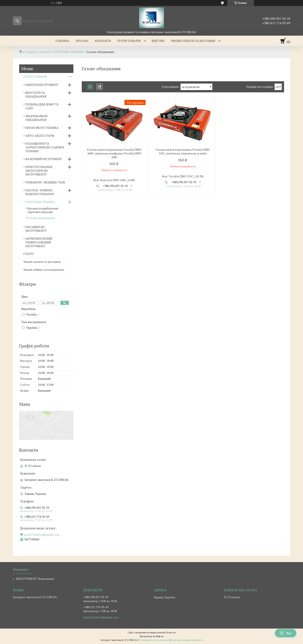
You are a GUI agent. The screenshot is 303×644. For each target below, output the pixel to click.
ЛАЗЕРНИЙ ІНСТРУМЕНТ (44, 159)
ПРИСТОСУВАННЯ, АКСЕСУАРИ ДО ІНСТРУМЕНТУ (39, 171)
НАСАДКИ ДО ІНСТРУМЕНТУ (36, 229)
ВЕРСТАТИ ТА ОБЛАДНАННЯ (36, 95)
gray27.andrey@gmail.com (42, 535)
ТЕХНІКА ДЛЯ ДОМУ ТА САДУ (42, 106)
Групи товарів (129, 41)
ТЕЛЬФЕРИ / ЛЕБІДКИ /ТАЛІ (45, 182)
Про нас (82, 41)
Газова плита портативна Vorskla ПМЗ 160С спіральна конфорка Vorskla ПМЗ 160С (114, 153)
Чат (286, 633)
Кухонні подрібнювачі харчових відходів (43, 210)
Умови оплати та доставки (193, 41)
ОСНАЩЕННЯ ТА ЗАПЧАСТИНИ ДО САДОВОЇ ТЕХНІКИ (45, 147)
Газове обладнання (41, 218)
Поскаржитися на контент (154, 640)
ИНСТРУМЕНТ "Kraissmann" (35, 579)
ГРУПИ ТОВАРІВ (35, 77)
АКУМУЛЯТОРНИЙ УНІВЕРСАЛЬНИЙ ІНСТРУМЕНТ (39, 242)
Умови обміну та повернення (44, 270)
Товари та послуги (38, 52)
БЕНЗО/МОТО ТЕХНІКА (42, 128)
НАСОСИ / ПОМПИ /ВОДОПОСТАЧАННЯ (40, 192)
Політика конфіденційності (187, 640)
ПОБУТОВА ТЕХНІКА (69, 52)
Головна (62, 41)
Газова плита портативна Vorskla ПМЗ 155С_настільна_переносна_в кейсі (183, 152)
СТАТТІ (28, 254)
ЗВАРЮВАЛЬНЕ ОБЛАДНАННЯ (37, 118)
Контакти (103, 41)
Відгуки (158, 41)
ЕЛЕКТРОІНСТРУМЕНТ (42, 85)
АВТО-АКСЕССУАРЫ (40, 136)
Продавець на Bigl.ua (152, 636)
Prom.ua (171, 632)
